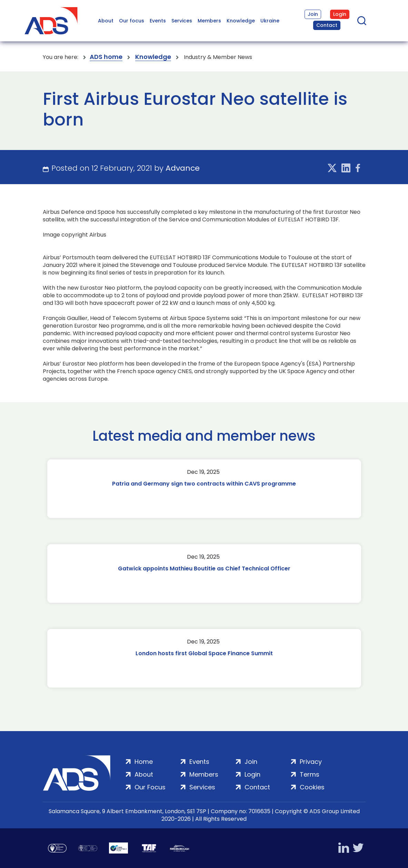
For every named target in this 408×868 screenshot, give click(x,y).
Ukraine (270, 21)
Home (144, 762)
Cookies (312, 787)
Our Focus (150, 787)
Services (182, 21)
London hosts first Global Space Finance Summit (204, 653)
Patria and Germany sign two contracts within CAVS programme (204, 484)
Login (340, 14)
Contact (327, 25)
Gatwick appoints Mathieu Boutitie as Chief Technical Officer (204, 568)
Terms (310, 774)
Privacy (311, 762)
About (106, 21)
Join (313, 14)
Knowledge (241, 21)
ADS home (106, 57)
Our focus (132, 21)
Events (158, 21)
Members (209, 21)
